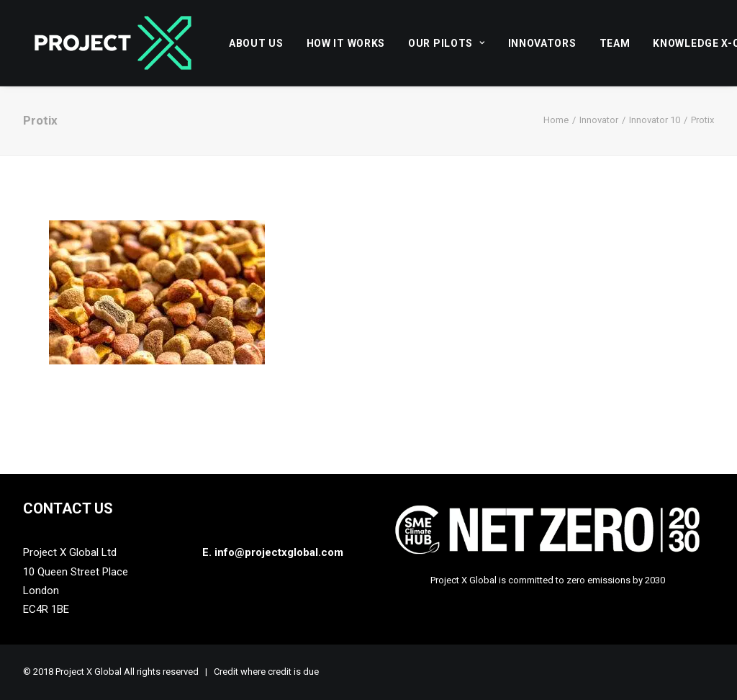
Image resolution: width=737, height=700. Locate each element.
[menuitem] (261, 43)
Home (556, 120)
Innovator (599, 120)
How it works (346, 43)
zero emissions (598, 580)
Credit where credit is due (266, 672)
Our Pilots (447, 43)
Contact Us (68, 508)
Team (615, 43)
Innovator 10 (655, 120)
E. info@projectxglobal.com (273, 552)
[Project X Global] (113, 43)
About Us (256, 43)
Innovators (542, 43)
